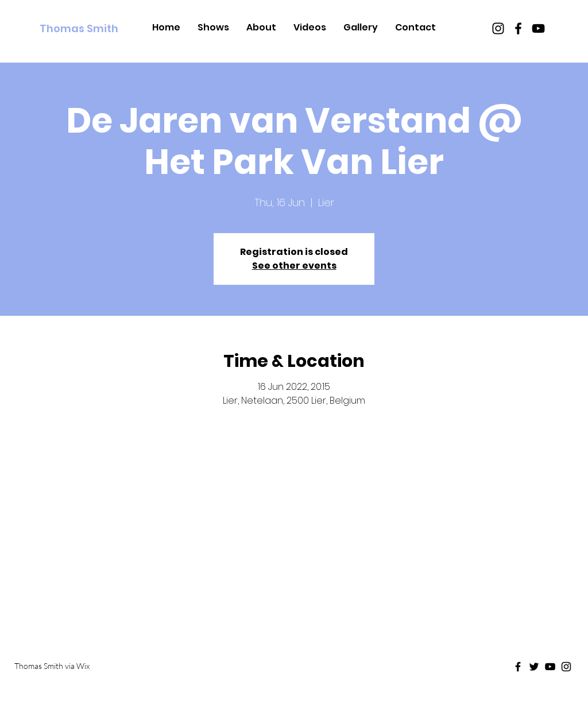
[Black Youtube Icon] (538, 28)
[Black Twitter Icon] (534, 667)
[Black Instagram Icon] (498, 28)
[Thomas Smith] (92, 29)
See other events (294, 266)
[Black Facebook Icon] (518, 28)
